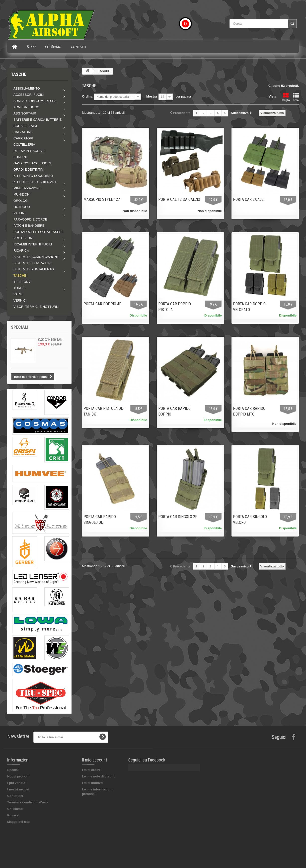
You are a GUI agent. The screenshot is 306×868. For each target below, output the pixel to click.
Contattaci (15, 796)
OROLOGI (21, 201)
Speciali (20, 327)
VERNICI (20, 300)
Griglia (286, 97)
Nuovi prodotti (18, 776)
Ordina (87, 96)
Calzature (23, 132)
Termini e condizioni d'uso (27, 802)
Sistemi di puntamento (34, 269)
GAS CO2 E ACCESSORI (32, 163)
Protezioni (23, 238)
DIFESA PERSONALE (30, 151)
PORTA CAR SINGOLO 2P (178, 517)
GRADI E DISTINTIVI (29, 169)
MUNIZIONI (22, 194)
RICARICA (21, 251)
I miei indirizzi (93, 783)
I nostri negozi (18, 789)
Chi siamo (53, 47)
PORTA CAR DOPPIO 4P (103, 304)
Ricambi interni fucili (33, 244)
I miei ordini (91, 770)
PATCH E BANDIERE (29, 226)
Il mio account (95, 760)
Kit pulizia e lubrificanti (36, 182)
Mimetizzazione (27, 188)
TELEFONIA (22, 282)
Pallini (19, 213)
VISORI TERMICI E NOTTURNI (36, 307)
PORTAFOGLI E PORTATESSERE (39, 232)
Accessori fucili (29, 95)
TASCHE (20, 275)
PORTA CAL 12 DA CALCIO (179, 199)
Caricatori (23, 138)
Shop (31, 47)
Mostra (152, 96)
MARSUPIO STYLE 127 (102, 199)
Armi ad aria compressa (35, 101)
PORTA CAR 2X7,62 (248, 199)
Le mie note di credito (99, 776)
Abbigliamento (27, 88)
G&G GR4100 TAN (50, 340)
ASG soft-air (25, 113)
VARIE (18, 294)
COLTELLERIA (24, 145)
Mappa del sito (18, 822)
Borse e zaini (25, 126)
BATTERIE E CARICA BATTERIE (38, 120)
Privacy (13, 815)
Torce (19, 288)
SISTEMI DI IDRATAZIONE (33, 263)
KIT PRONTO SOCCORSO (33, 176)
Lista (296, 97)
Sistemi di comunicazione (36, 257)
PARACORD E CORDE (30, 219)
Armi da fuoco (26, 107)
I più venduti (17, 783)
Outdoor (22, 207)
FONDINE (21, 157)
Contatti (78, 47)
